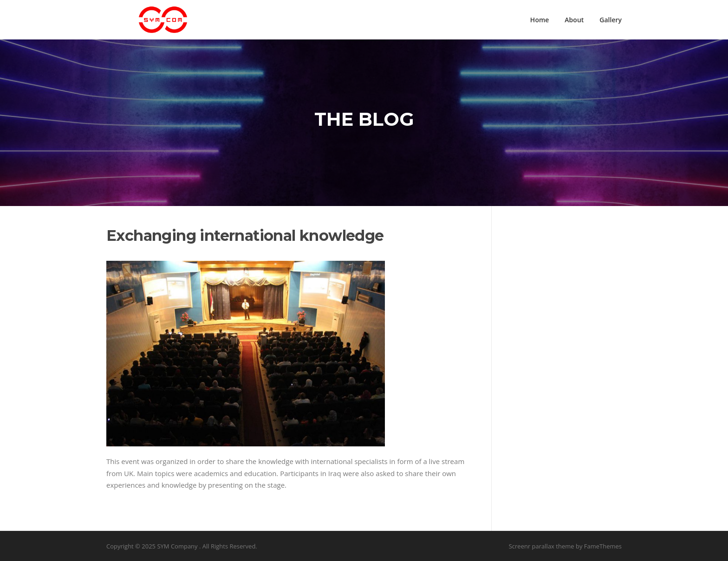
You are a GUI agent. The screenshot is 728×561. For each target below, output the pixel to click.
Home (540, 20)
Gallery (611, 20)
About (574, 20)
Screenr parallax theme (542, 546)
